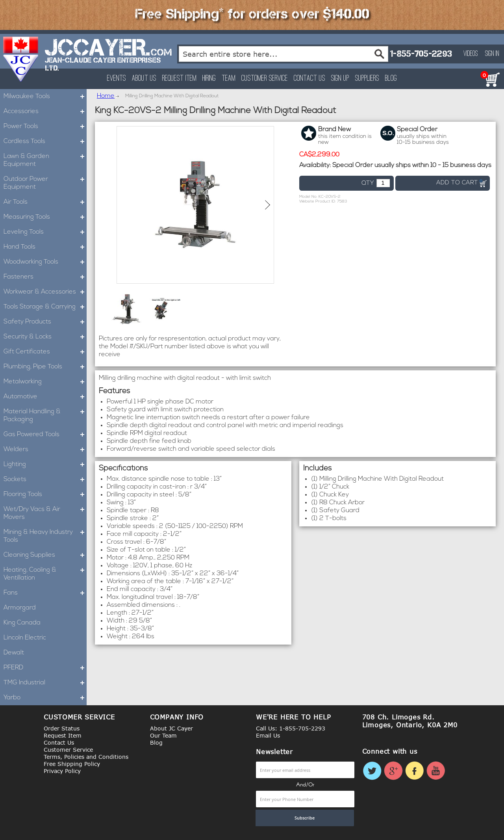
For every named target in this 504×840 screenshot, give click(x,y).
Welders (45, 450)
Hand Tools (45, 247)
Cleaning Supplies (45, 555)
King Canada (22, 623)
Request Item (179, 79)
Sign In (492, 54)
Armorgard (20, 608)
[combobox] (284, 54)
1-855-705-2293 (421, 54)
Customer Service (265, 79)
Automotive (45, 397)
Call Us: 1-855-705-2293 (291, 728)
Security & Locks (45, 337)
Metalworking (45, 382)
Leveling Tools (45, 232)
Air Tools (45, 202)
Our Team (163, 735)
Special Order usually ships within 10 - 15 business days (412, 165)
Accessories (45, 112)
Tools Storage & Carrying (45, 307)
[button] (268, 205)
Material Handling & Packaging (45, 416)
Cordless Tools (45, 141)
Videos (471, 54)
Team (229, 79)
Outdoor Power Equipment (45, 183)
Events (117, 79)
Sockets (45, 479)
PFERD (45, 668)
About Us (144, 79)
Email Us (268, 735)
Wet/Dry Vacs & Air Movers (45, 513)
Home (106, 96)
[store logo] (21, 59)
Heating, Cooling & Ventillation (45, 574)
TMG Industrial (45, 683)
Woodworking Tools (45, 262)
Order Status (62, 728)
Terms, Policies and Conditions (86, 757)
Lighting (45, 465)
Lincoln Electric (25, 638)
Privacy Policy (62, 771)
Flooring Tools (45, 494)
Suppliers (367, 79)
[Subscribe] (305, 818)
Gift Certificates (45, 352)
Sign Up (340, 79)
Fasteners (45, 277)
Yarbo (45, 698)
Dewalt (14, 653)
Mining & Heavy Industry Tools (45, 536)
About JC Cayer (171, 728)
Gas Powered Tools (45, 435)
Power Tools (45, 126)
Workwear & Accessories (45, 292)
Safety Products (45, 322)
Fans (45, 593)
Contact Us (309, 79)
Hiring (209, 79)
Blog (391, 79)
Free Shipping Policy (72, 764)
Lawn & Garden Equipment (45, 160)
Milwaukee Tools (45, 97)
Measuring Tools (45, 217)
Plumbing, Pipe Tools (45, 367)
